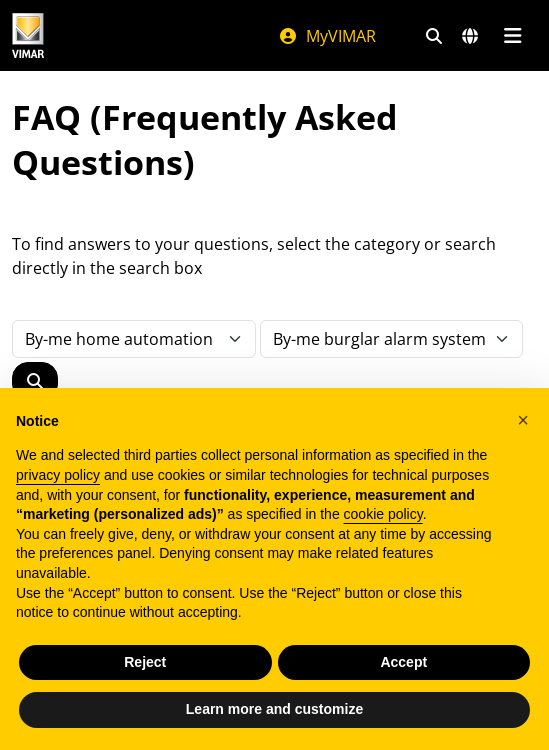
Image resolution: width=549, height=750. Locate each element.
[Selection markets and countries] (470, 36)
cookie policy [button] (383, 514)
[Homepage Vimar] (28, 35)
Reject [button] (145, 662)
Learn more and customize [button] (274, 709)
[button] (523, 420)
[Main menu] (512, 36)
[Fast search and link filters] (434, 36)
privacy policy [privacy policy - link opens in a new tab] (58, 475)
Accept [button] (403, 662)
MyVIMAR (327, 36)
